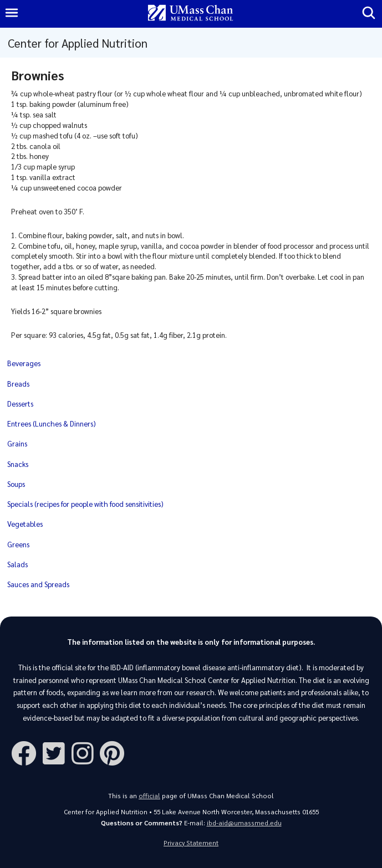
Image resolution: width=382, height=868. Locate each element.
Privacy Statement (191, 843)
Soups (16, 484)
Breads (18, 384)
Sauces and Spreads (38, 584)
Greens (18, 544)
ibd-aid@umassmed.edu (244, 823)
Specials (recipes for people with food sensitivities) (85, 504)
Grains (17, 443)
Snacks (18, 464)
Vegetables (25, 524)
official (149, 796)
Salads (17, 564)
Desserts (20, 404)
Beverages (24, 363)
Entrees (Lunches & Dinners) (52, 423)
